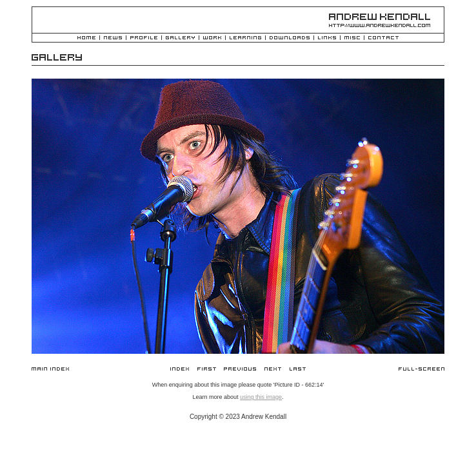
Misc (352, 38)
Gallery (180, 38)
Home (86, 38)
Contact (383, 38)
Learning (245, 38)
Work (212, 38)
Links (327, 38)
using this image (261, 397)
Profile (144, 38)
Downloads (290, 38)
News (113, 38)
